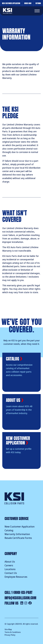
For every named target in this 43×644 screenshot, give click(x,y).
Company (11, 553)
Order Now (28, 3)
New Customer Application (11, 3)
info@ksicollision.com (20, 597)
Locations (10, 569)
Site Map (8, 629)
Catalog (9, 530)
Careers (9, 566)
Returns (38, 3)
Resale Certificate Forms (18, 538)
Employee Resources (16, 577)
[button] (37, 11)
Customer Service (17, 518)
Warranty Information (17, 534)
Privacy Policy (10, 635)
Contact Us (11, 573)
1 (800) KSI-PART (22, 592)
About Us (10, 562)
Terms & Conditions (13, 632)
